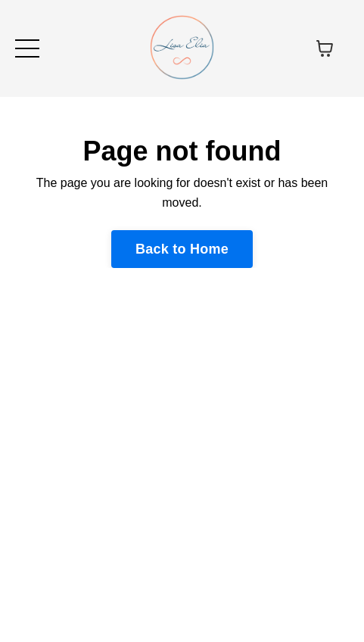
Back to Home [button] (182, 249)
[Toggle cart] (325, 48)
